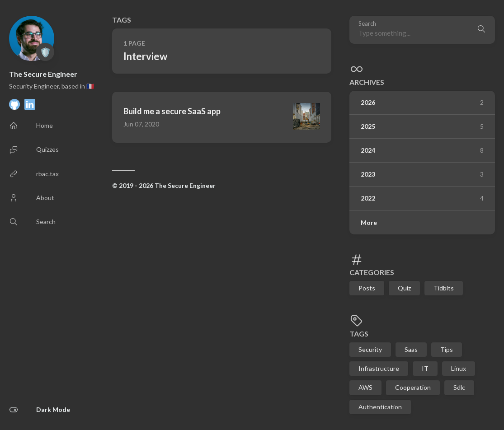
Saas (411, 349)
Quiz (404, 288)
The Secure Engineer (43, 74)
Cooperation (413, 387)
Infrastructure (379, 368)
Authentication (380, 407)
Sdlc (459, 387)
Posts (367, 288)
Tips (447, 349)
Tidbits (444, 288)
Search (367, 24)
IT (425, 368)
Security (370, 349)
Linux (459, 368)
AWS (365, 387)
